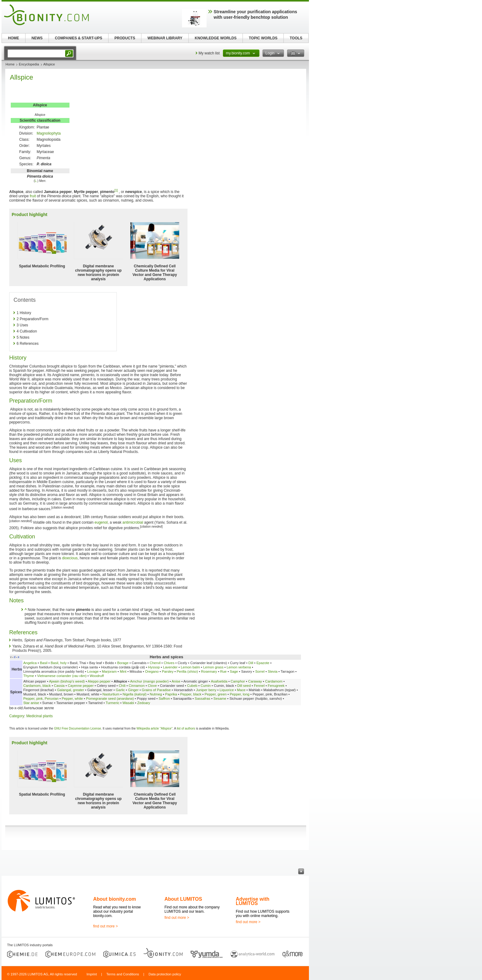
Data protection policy (165, 974)
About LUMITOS (183, 899)
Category (17, 716)
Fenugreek (276, 686)
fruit (33, 196)
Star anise (31, 703)
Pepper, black (191, 694)
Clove (152, 686)
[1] (116, 190)
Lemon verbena (239, 667)
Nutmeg (156, 694)
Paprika (171, 694)
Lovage (93, 671)
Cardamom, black (37, 686)
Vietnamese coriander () (62, 676)
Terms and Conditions (123, 974)
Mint (123, 671)
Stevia (273, 671)
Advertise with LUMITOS (253, 901)
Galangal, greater (70, 690)
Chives (169, 663)
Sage (234, 671)
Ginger (133, 690)
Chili (122, 686)
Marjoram (109, 671)
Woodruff (97, 676)
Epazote (263, 663)
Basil (44, 663)
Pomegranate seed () (110, 699)
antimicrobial (133, 522)
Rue (223, 671)
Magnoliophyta (49, 133)
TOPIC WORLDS (263, 38)
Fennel (259, 686)
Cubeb (192, 686)
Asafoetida (219, 681)
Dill (251, 663)
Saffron (164, 699)
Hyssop (154, 667)
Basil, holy (59, 663)
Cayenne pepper (81, 686)
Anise (176, 681)
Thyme (29, 676)
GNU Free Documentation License (78, 728)
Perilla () (187, 671)
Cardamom (274, 681)
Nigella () (135, 694)
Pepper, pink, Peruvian (41, 699)
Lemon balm (190, 667)
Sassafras (202, 699)
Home (10, 64)
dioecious (70, 558)
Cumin (205, 686)
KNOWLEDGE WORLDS (216, 38)
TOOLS (296, 38)
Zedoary (144, 703)
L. (36, 181)
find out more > (105, 926)
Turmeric (113, 703)
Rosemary (209, 671)
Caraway (255, 681)
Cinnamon (137, 686)
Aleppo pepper (99, 681)
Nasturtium (111, 694)
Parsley (168, 671)
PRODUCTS (125, 38)
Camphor (238, 681)
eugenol (101, 522)
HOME (14, 38)
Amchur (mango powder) (149, 681)
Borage (123, 663)
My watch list (209, 53)
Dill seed (244, 686)
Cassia (59, 686)
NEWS (37, 38)
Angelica (30, 663)
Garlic (120, 690)
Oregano (152, 671)
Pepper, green (215, 694)
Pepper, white (72, 699)
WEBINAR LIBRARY (165, 38)
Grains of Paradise (156, 690)
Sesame (220, 699)
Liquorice (227, 690)
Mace (241, 690)
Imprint (92, 974)
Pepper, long (239, 694)
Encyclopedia (29, 64)
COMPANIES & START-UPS (78, 38)
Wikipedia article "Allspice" (154, 728)
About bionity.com (115, 899)
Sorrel (260, 671)
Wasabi (128, 703)
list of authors (186, 728)
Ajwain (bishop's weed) (67, 681)
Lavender (170, 667)
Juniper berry (206, 690)
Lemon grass (213, 667)
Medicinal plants (39, 716)
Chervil (155, 663)
